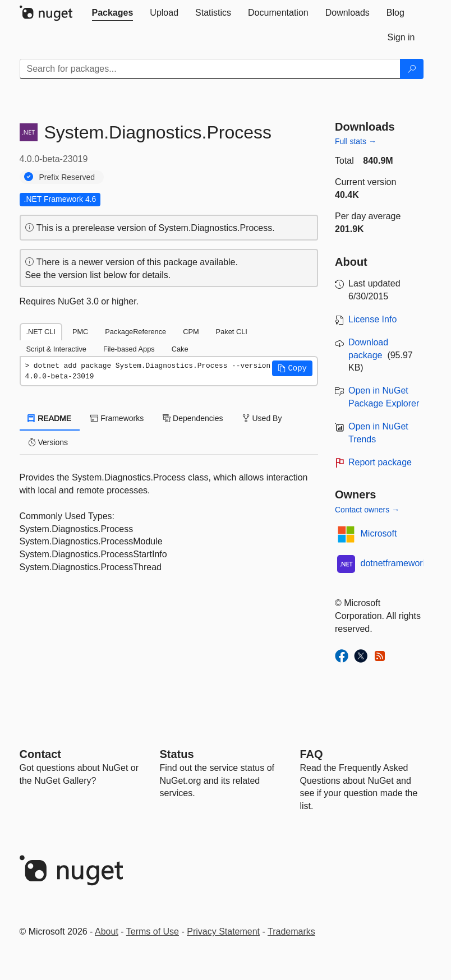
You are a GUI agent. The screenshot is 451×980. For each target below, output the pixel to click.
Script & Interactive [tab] (56, 349)
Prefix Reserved (67, 177)
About (107, 932)
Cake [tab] (180, 349)
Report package (380, 462)
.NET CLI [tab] (41, 332)
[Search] (412, 69)
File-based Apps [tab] (129, 349)
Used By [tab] (262, 418)
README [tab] (50, 418)
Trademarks (291, 932)
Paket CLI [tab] (232, 332)
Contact (40, 754)
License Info (372, 319)
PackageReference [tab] (135, 332)
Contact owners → (367, 510)
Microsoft (379, 533)
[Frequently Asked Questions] (312, 754)
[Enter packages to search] (210, 69)
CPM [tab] (191, 332)
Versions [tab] (48, 442)
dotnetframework (394, 563)
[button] (292, 368)
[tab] (113, 13)
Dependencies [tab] (193, 418)
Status (177, 754)
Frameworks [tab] (117, 418)
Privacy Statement (223, 932)
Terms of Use (153, 932)
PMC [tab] (80, 332)
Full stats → (356, 141)
